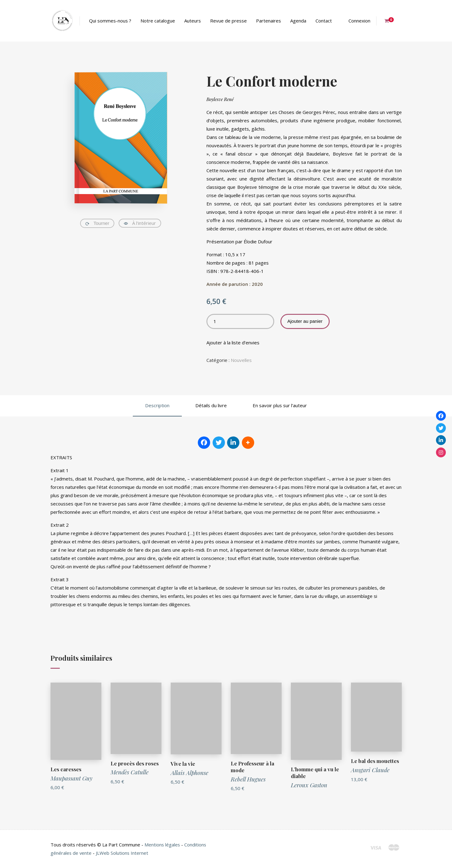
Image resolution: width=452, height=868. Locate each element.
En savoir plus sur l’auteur (280, 405)
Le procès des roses (135, 763)
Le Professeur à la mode (253, 767)
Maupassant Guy (71, 778)
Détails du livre (211, 405)
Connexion (359, 21)
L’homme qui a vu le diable (315, 773)
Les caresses (66, 769)
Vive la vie (183, 764)
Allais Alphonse (189, 773)
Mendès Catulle (130, 772)
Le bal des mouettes (375, 761)
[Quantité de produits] (240, 321)
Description (157, 405)
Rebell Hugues (248, 779)
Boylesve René (220, 99)
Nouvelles (241, 360)
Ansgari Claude (370, 770)
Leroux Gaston (309, 785)
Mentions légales (163, 845)
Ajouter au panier (305, 321)
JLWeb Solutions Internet (123, 853)
